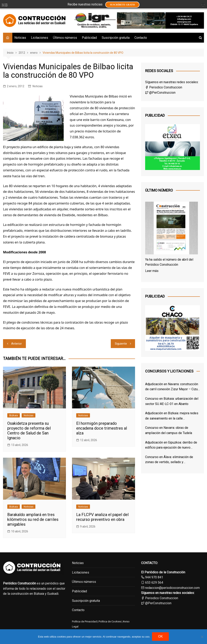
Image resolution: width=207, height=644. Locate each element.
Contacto (141, 38)
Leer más (152, 271)
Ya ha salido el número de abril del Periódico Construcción (169, 262)
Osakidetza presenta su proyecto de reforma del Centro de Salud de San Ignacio (29, 431)
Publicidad (89, 38)
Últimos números (65, 38)
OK (161, 637)
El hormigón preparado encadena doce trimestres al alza (102, 428)
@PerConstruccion (160, 93)
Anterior (16, 344)
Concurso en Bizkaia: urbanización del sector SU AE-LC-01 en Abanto (172, 401)
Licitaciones (40, 38)
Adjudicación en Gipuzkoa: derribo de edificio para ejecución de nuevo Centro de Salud (171, 445)
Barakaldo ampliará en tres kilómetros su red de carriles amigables (33, 519)
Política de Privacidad (84, 621)
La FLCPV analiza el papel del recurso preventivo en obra (102, 517)
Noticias (20, 38)
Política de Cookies (110, 621)
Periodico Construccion (164, 87)
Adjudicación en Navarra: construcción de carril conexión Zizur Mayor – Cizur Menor (172, 387)
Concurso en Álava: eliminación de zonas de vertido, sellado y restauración (169, 460)
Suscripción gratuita (116, 38)
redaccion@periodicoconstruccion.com (172, 588)
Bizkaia (14, 415)
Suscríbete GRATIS (122, 5)
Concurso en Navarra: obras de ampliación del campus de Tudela (169, 430)
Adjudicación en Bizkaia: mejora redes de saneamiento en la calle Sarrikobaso (172, 416)
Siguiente (121, 344)
